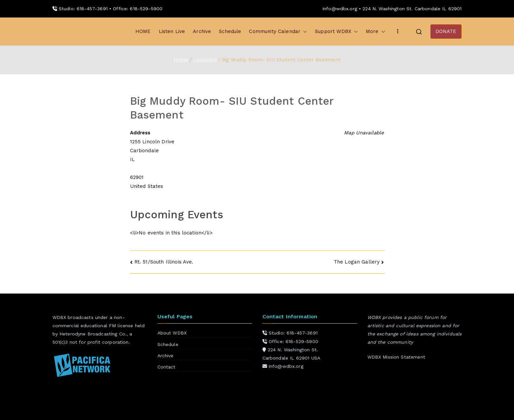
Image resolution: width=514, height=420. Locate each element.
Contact (167, 367)
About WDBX (172, 333)
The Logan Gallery (357, 262)
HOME (143, 31)
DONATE (446, 31)
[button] (304, 32)
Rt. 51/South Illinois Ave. (164, 262)
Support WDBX (336, 32)
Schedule (230, 31)
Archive (202, 31)
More (376, 32)
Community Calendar (278, 32)
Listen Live (172, 31)
